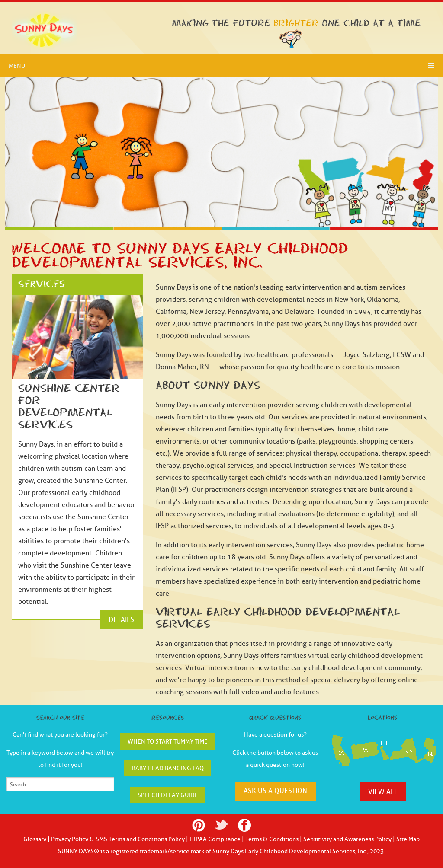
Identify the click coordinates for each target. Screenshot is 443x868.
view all (383, 792)
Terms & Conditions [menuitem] (272, 839)
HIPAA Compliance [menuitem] (215, 839)
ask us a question (275, 791)
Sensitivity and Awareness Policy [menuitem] (347, 839)
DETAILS (121, 620)
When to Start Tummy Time (168, 742)
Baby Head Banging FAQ (168, 768)
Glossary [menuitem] (35, 839)
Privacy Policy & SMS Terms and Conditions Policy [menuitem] (118, 839)
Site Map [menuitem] (408, 839)
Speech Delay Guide (168, 795)
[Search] (60, 784)
